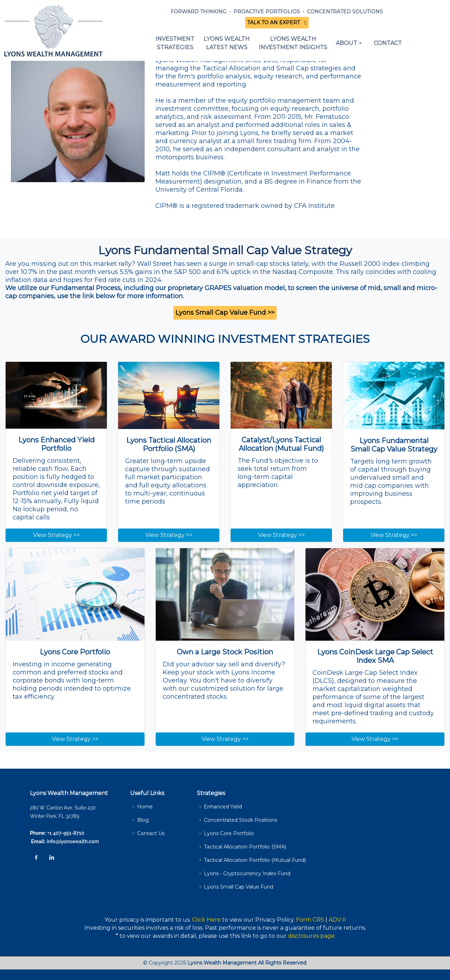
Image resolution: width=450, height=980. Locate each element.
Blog (143, 820)
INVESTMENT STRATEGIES (175, 43)
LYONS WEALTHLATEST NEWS (227, 43)
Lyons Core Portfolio (229, 833)
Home (145, 807)
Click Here (206, 920)
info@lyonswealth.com (72, 841)
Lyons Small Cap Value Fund (239, 887)
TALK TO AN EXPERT (275, 23)
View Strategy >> (56, 535)
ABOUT (346, 43)
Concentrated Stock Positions (240, 820)
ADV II (337, 920)
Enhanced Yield (223, 807)
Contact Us (151, 833)
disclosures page (311, 936)
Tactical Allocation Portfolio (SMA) (245, 847)
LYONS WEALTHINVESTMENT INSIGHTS (293, 43)
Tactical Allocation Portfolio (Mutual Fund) (255, 860)
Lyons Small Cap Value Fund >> (225, 313)
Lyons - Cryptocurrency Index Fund (247, 873)
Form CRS (310, 920)
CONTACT (388, 43)
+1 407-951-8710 (66, 833)
